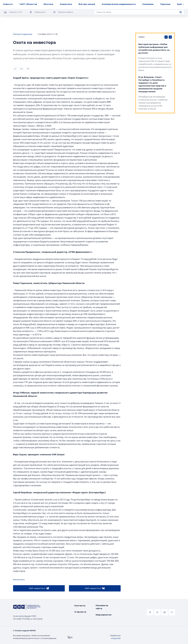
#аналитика (19, 579)
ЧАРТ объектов (28, 4)
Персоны (165, 4)
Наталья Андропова (23, 34)
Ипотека (48, 4)
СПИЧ (141, 37)
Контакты (80, 606)
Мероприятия (104, 615)
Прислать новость (66, 12)
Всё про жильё (87, 4)
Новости (8, 4)
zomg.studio (116, 638)
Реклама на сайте (102, 607)
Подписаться (40, 12)
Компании (148, 4)
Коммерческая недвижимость (119, 4)
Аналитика (66, 4)
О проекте (80, 612)
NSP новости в (39, 588)
